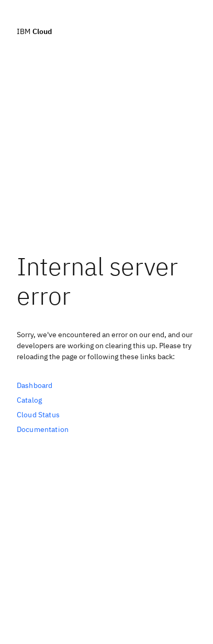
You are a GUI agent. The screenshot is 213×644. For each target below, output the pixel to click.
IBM (34, 31)
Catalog (29, 400)
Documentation (43, 429)
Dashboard (35, 385)
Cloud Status (38, 415)
